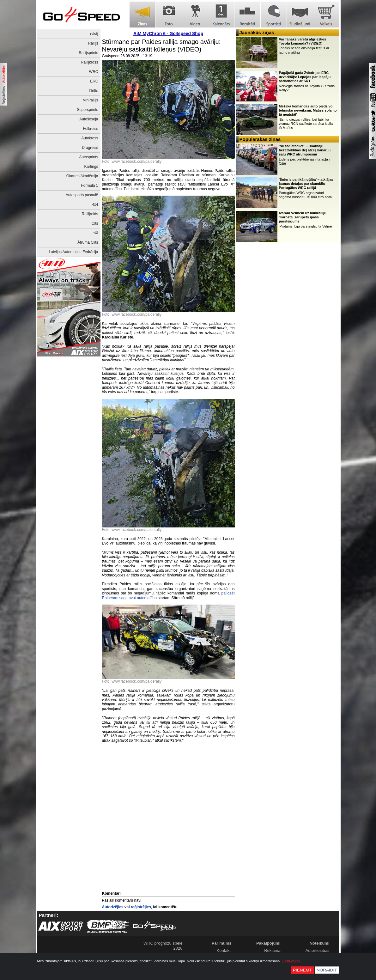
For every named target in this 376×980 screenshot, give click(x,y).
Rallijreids (90, 214)
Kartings (91, 167)
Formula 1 (89, 186)
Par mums (222, 943)
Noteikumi (320, 943)
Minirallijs (90, 100)
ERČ (94, 81)
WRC (94, 72)
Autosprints (88, 157)
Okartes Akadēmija (82, 176)
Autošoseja (89, 119)
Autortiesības (318, 950)
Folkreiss (90, 129)
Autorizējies (113, 907)
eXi (95, 233)
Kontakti (224, 950)
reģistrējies (141, 907)
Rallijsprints (88, 53)
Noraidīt (327, 970)
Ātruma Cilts (88, 242)
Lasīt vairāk (291, 961)
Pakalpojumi (268, 943)
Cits (95, 223)
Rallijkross (90, 62)
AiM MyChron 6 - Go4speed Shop (168, 33)
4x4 (95, 204)
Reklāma (272, 950)
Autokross (90, 138)
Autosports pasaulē (82, 195)
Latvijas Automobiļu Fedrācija (73, 252)
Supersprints (87, 110)
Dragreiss (90, 148)
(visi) (94, 34)
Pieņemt (302, 970)
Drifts (94, 91)
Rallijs (93, 43)
